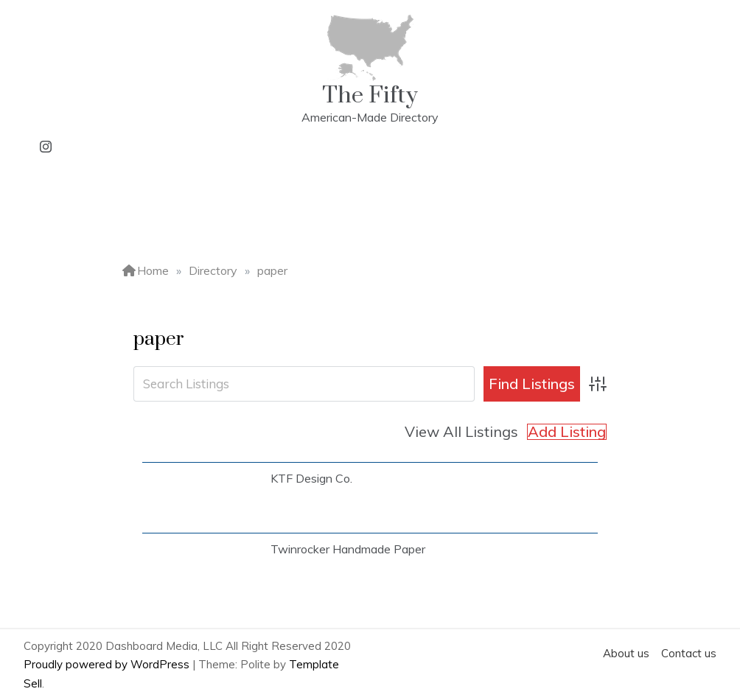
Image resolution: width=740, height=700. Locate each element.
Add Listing (567, 432)
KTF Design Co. (311, 478)
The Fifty (370, 95)
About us (626, 653)
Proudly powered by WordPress (108, 664)
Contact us (689, 653)
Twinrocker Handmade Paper (348, 549)
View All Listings (461, 431)
